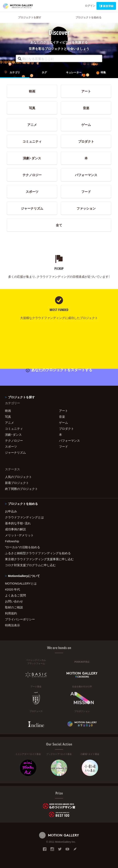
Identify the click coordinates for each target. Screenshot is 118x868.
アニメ (32, 125)
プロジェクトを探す (30, 17)
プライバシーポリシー (20, 619)
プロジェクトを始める (88, 17)
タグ (44, 72)
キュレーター (74, 72)
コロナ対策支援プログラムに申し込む (30, 565)
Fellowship (12, 541)
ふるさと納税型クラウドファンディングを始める (38, 553)
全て (59, 225)
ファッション (86, 208)
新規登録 (106, 6)
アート (86, 91)
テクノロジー (32, 175)
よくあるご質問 (15, 595)
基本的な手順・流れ (18, 523)
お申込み (11, 511)
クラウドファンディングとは (24, 517)
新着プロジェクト (17, 483)
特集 (103, 72)
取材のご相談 (14, 607)
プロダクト (86, 141)
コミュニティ (32, 141)
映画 (32, 91)
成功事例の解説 (15, 529)
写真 (32, 108)
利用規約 (11, 613)
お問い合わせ (14, 601)
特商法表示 (12, 625)
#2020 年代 (12, 589)
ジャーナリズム (32, 208)
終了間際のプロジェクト (21, 489)
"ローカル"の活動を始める (23, 547)
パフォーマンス (86, 175)
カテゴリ (15, 72)
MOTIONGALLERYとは (21, 583)
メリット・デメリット (19, 535)
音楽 (86, 108)
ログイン (90, 5)
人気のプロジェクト (18, 477)
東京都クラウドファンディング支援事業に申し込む (39, 559)
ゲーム (86, 125)
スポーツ (32, 191)
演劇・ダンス (32, 158)
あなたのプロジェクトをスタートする (59, 370)
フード (86, 191)
